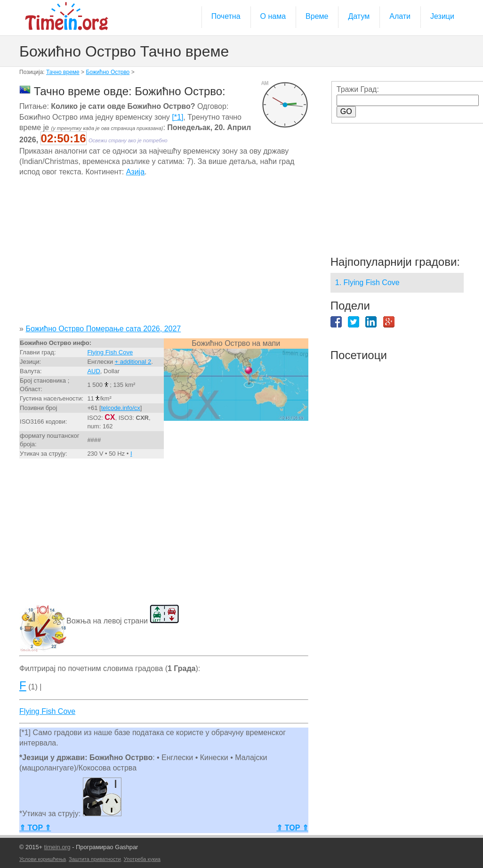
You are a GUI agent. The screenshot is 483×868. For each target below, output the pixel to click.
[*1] (177, 117)
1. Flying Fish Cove (367, 283)
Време (317, 16)
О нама (273, 16)
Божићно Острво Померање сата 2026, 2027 (103, 329)
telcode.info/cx (121, 408)
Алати (400, 16)
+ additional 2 (133, 362)
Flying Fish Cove (110, 352)
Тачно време (63, 72)
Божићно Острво (108, 72)
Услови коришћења (43, 859)
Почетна (226, 16)
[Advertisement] (163, 254)
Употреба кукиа (142, 859)
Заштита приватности (95, 859)
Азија (135, 172)
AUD (93, 371)
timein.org (57, 847)
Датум (359, 16)
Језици (442, 16)
